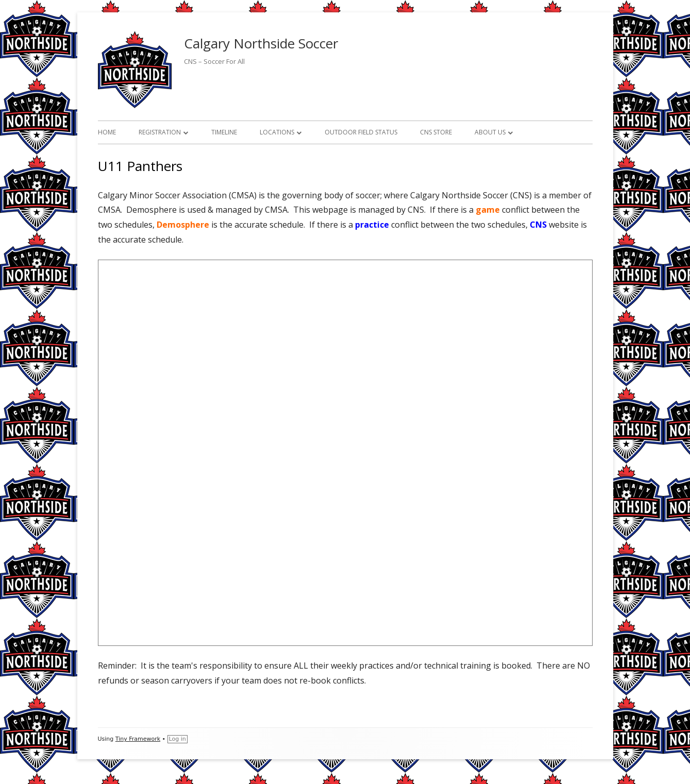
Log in (178, 739)
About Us (490, 132)
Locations (277, 132)
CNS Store (436, 132)
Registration (160, 132)
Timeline (224, 132)
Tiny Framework (138, 739)
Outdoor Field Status (361, 132)
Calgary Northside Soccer (261, 43)
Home (107, 132)
